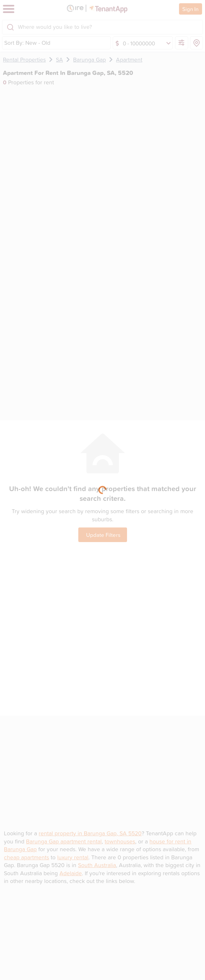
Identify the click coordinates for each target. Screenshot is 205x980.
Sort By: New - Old (27, 43)
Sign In (190, 9)
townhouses (120, 841)
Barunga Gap (90, 60)
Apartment (129, 60)
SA (59, 60)
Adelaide (71, 873)
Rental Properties (24, 60)
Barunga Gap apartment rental (64, 841)
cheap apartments (26, 857)
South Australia (97, 865)
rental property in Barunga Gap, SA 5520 (90, 833)
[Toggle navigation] (9, 9)
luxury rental (73, 857)
